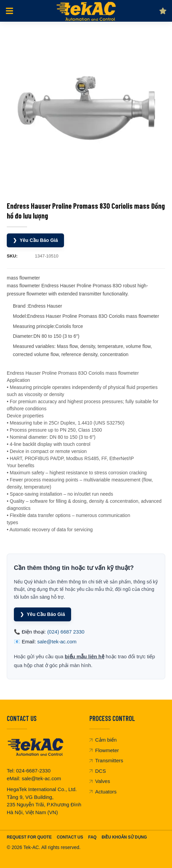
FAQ (92, 837)
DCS (98, 771)
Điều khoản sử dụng (124, 837)
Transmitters (106, 760)
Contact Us (70, 837)
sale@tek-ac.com (57, 642)
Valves (100, 781)
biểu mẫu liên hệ (84, 656)
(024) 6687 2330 (66, 632)
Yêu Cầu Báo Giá (35, 240)
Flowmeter (104, 750)
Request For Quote (29, 837)
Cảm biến (103, 740)
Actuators (103, 792)
